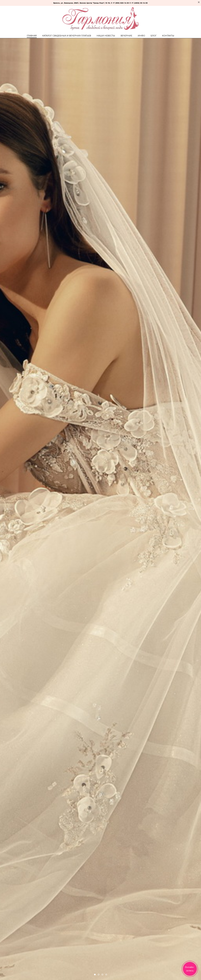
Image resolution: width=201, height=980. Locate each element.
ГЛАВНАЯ (32, 36)
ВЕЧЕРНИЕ (126, 36)
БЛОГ (154, 36)
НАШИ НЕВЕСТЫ (106, 36)
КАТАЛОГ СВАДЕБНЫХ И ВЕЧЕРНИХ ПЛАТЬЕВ (67, 36)
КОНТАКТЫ (168, 36)
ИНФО (141, 36)
